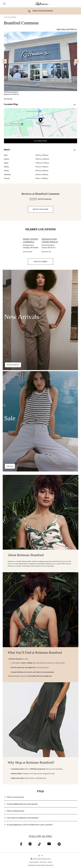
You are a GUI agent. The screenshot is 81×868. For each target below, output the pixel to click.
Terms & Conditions (34, 862)
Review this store (41, 209)
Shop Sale (10, 466)
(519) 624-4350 (28, 252)
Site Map (50, 862)
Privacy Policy (43, 862)
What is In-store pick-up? (15, 797)
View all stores (41, 261)
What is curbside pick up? (16, 811)
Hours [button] (40, 150)
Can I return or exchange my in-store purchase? (23, 818)
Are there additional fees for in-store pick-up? (22, 804)
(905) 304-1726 (46, 252)
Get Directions (41, 141)
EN (39, 855)
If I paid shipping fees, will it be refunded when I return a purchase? (30, 825)
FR (42, 855)
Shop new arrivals (13, 365)
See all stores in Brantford (10, 17)
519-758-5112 (8, 99)
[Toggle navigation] (4, 4)
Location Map (40, 104)
